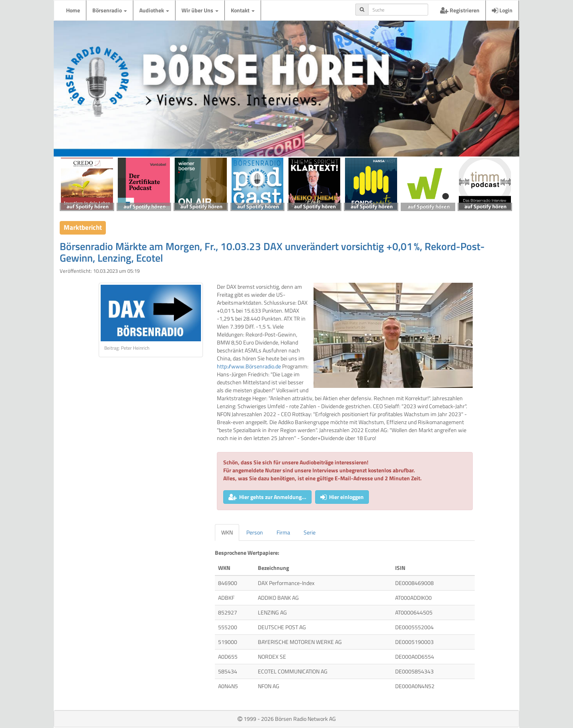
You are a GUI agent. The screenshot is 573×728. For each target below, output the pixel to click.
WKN (227, 532)
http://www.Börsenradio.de (249, 366)
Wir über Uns (200, 10)
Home (73, 10)
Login (502, 10)
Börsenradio (110, 10)
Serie (310, 532)
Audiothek (154, 10)
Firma (283, 532)
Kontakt (243, 10)
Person (255, 532)
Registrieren (460, 10)
